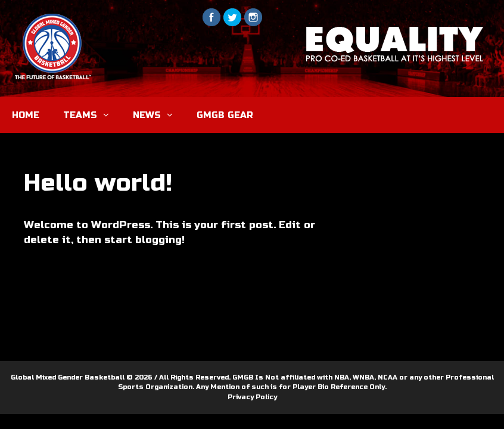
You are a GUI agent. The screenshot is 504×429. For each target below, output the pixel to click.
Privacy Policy (252, 397)
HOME (26, 115)
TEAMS (92, 115)
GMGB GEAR (225, 115)
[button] (109, 115)
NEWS (159, 115)
